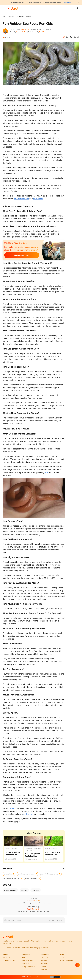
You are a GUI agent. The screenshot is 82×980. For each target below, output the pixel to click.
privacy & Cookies (67, 961)
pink (46, 473)
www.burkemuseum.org (26, 875)
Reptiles (24, 891)
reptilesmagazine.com (11, 880)
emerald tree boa (21, 200)
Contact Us (7, 958)
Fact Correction (58, 922)
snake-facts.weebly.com (49, 875)
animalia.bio (8, 875)
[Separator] (78, 965)
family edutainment (29, 968)
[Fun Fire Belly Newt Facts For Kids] (54, 842)
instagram (44, 965)
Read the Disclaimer (14, 922)
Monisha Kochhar (23, 33)
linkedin (44, 968)
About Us (25, 958)
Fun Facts (12, 16)
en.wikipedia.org (31, 880)
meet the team (27, 961)
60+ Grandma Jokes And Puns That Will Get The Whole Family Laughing (35, 2)
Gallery (10, 84)
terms (62, 958)
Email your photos (18, 256)
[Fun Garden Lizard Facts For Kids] (14, 842)
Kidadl (5, 16)
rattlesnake (28, 815)
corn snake (38, 200)
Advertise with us (9, 961)
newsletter (26, 965)
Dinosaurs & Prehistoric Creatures (33, 851)
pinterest (44, 961)
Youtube (44, 971)
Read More (73, 2)
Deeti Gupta (44, 33)
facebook (45, 958)
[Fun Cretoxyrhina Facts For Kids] (34, 842)
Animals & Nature (11, 850)
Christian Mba (26, 30)
